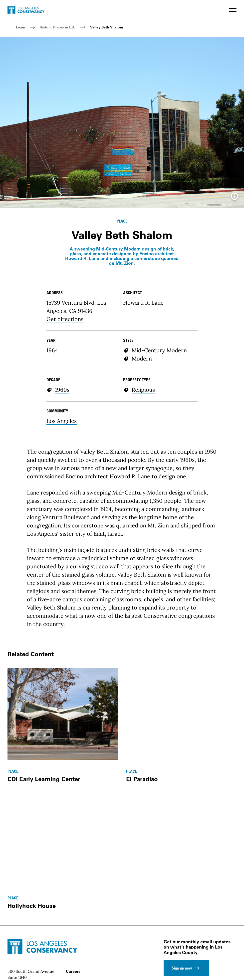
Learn (21, 27)
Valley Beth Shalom (107, 27)
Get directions (65, 319)
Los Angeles (62, 421)
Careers (73, 971)
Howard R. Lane (143, 303)
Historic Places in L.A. (58, 27)
